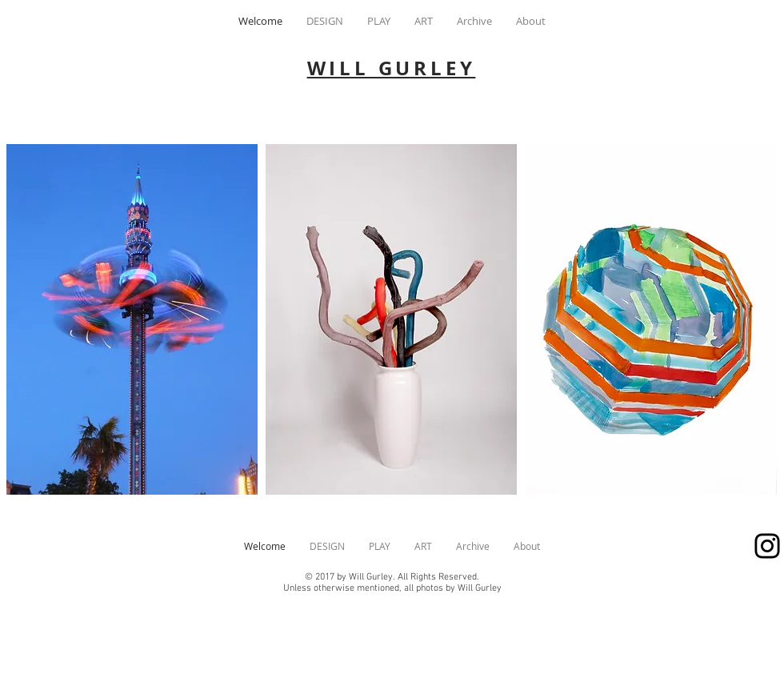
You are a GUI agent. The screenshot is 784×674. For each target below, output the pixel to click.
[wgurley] (767, 546)
